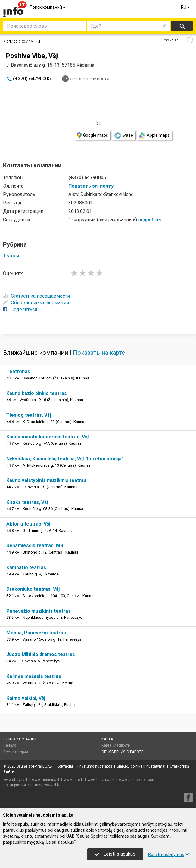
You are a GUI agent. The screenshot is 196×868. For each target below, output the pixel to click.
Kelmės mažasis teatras (34, 676)
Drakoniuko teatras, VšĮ (33, 589)
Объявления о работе (122, 752)
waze (123, 136)
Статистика (179, 766)
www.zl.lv (52, 785)
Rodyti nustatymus (169, 854)
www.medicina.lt (46, 780)
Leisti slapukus (115, 854)
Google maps (93, 135)
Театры (11, 256)
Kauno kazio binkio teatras (37, 393)
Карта (107, 739)
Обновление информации (36, 303)
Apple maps (154, 135)
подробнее (150, 220)
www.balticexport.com (137, 780)
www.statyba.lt (15, 780)
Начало (10, 745)
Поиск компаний (48, 7)
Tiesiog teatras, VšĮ (29, 415)
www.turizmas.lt (101, 780)
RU (186, 7)
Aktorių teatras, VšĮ (28, 524)
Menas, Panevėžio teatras (36, 633)
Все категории (16, 752)
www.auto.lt (73, 780)
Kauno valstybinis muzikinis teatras (46, 480)
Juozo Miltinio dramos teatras (41, 654)
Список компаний (22, 42)
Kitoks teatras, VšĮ (27, 502)
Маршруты (122, 745)
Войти (9, 772)
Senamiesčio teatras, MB (35, 546)
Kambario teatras (26, 567)
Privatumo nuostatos (95, 766)
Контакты (65, 766)
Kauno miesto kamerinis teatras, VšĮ (48, 437)
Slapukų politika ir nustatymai (141, 766)
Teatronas (18, 371)
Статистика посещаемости (36, 296)
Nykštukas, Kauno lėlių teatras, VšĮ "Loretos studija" (65, 459)
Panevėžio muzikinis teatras (39, 611)
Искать (182, 26)
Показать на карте (99, 353)
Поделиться (20, 310)
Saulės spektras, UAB (34, 766)
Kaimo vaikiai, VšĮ (26, 698)
